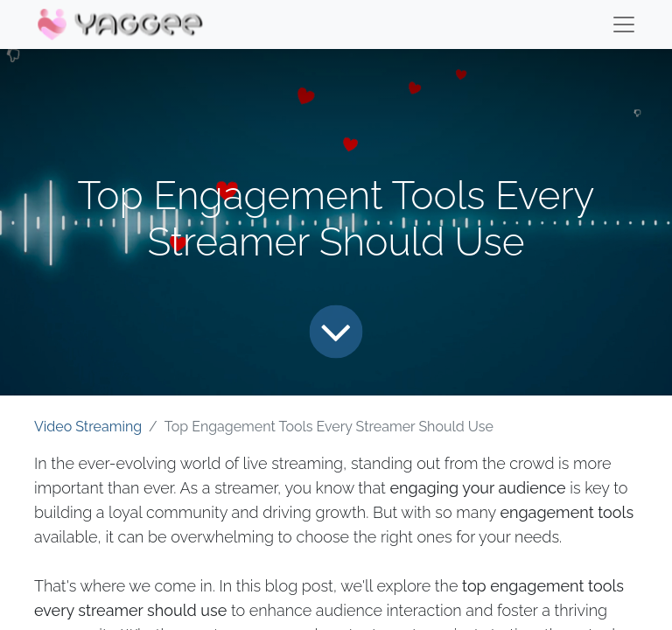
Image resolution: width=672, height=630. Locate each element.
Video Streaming (88, 427)
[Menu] (624, 24)
